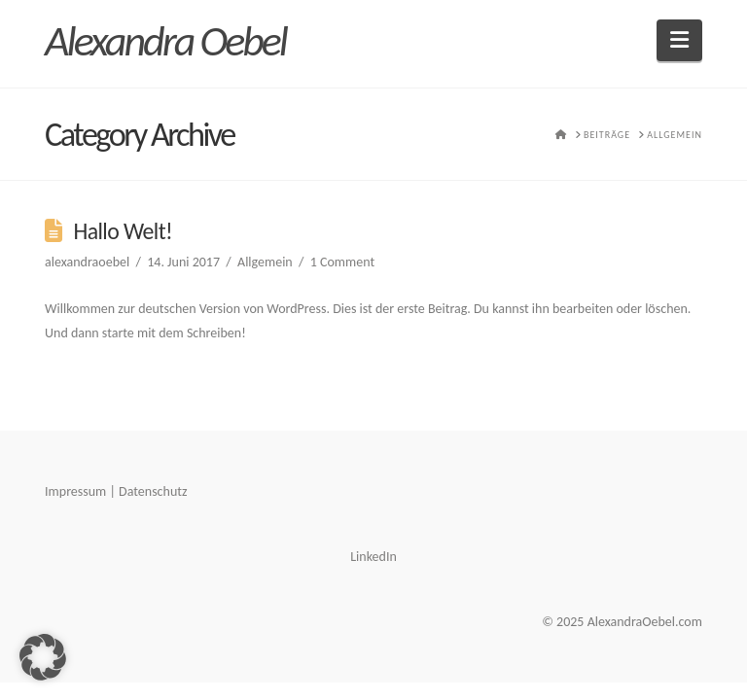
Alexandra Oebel (165, 41)
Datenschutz (153, 491)
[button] (679, 40)
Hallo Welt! (123, 231)
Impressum (75, 491)
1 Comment (342, 262)
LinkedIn (373, 557)
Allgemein (265, 262)
